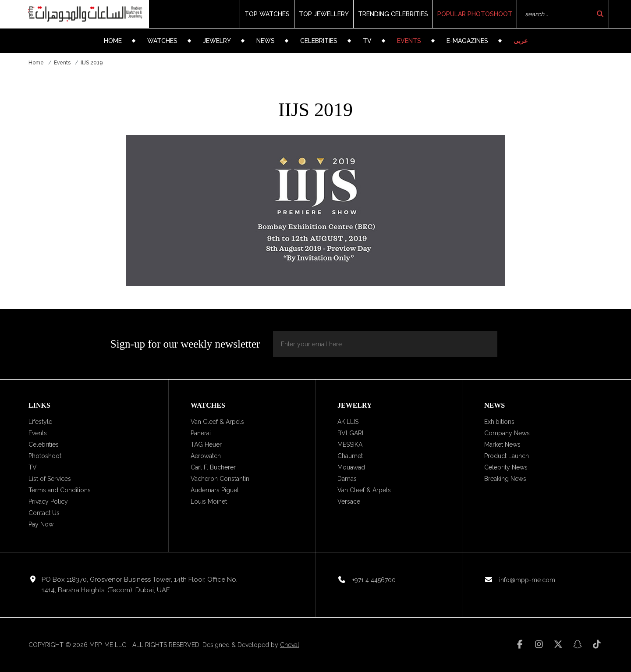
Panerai (201, 433)
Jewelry (217, 41)
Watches (162, 41)
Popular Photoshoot (475, 14)
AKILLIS (348, 422)
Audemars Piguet (215, 490)
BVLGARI (350, 433)
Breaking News (505, 479)
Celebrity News (506, 467)
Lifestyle (40, 422)
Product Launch (507, 456)
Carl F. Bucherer (213, 467)
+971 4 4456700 (374, 580)
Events (409, 41)
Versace (349, 501)
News (266, 41)
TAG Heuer (206, 444)
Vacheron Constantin (220, 479)
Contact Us (44, 513)
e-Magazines (467, 41)
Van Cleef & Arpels (217, 422)
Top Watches (267, 14)
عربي (521, 41)
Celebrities (319, 41)
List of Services (50, 479)
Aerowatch (206, 456)
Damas (347, 479)
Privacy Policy (48, 501)
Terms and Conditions (60, 490)
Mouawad (351, 467)
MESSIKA (350, 444)
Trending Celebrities (393, 14)
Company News (507, 433)
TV (367, 41)
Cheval (290, 645)
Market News (502, 444)
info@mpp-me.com (527, 580)
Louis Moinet (209, 501)
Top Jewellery (324, 14)
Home (113, 41)
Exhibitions (499, 422)
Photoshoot (45, 456)
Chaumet (350, 456)
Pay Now (41, 524)
